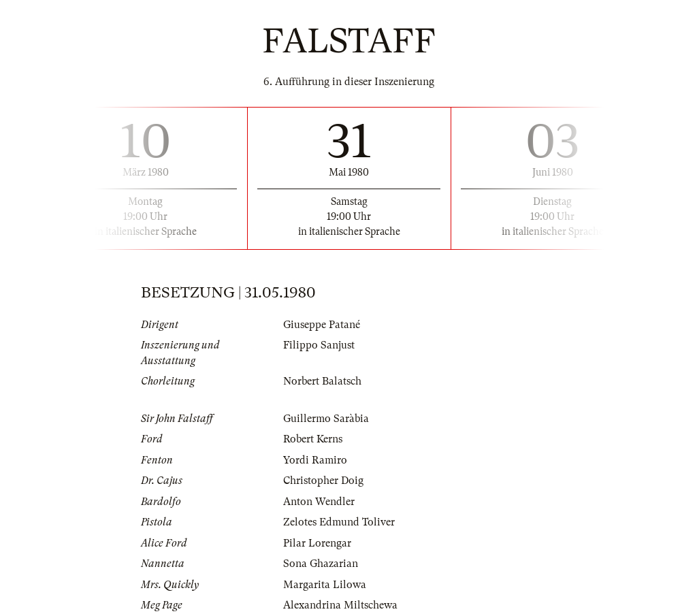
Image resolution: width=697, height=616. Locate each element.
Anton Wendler (319, 502)
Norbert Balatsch (322, 381)
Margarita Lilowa (325, 585)
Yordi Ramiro (315, 460)
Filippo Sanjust (319, 345)
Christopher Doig (323, 481)
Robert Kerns (313, 439)
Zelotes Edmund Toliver (339, 522)
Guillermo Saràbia (326, 419)
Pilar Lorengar (317, 543)
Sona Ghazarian (321, 564)
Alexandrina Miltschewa (340, 605)
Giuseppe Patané (322, 325)
